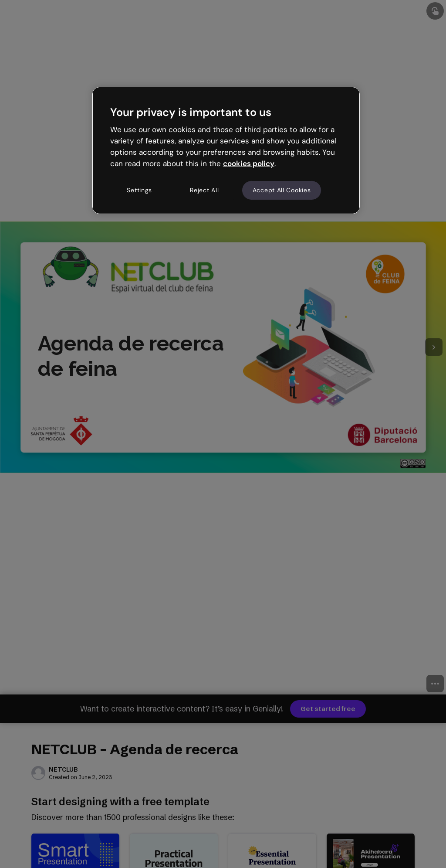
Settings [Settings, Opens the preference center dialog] (139, 190)
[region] (226, 150)
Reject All (204, 190)
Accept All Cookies (282, 190)
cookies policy (249, 163)
